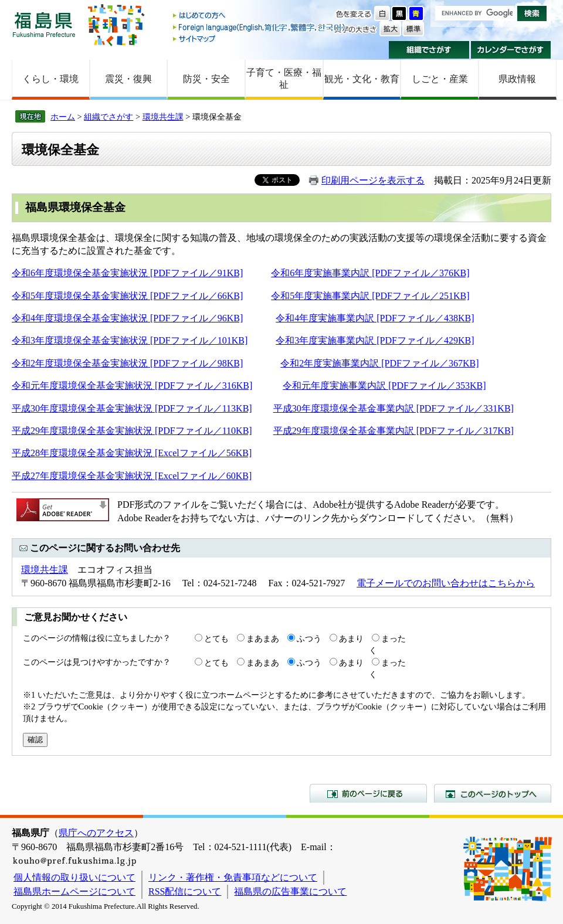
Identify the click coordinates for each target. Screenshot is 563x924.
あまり (351, 638)
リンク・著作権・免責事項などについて (233, 877)
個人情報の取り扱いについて (74, 877)
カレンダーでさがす (511, 50)
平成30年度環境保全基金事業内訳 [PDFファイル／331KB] (394, 408)
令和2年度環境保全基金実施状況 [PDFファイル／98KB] (127, 363)
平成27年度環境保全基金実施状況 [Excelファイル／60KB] (132, 476)
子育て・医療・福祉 (284, 79)
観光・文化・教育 (362, 79)
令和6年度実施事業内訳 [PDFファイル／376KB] (370, 273)
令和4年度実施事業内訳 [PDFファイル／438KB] (375, 318)
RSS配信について (185, 891)
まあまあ (263, 638)
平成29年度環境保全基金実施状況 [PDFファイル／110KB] (132, 431)
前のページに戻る (368, 793)
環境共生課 (163, 117)
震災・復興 (128, 79)
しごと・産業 (440, 79)
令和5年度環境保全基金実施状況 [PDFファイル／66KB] (127, 296)
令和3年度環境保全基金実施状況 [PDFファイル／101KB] (130, 340)
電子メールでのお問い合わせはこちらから (446, 583)
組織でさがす (429, 50)
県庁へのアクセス (96, 833)
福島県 (44, 24)
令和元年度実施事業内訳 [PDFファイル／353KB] (384, 385)
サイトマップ (260, 38)
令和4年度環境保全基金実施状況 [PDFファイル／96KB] (127, 318)
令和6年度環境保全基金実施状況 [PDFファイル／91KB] (127, 273)
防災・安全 (206, 79)
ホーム (63, 117)
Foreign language (260, 27)
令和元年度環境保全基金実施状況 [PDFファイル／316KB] (132, 385)
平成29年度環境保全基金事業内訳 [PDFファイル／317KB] (394, 431)
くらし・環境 (50, 79)
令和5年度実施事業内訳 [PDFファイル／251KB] (370, 296)
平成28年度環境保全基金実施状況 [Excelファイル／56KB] (132, 453)
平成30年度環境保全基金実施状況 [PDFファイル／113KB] (132, 408)
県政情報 (517, 79)
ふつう (309, 638)
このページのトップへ (493, 793)
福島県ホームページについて (74, 891)
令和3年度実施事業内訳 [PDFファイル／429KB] (375, 340)
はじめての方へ (260, 16)
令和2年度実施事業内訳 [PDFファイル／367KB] (379, 363)
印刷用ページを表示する (373, 180)
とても (216, 638)
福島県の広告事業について (290, 891)
